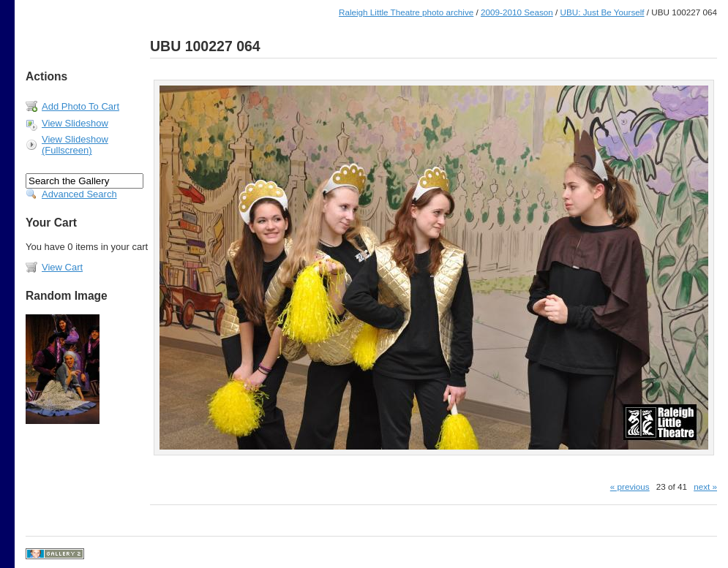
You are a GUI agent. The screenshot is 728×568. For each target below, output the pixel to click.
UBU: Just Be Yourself (603, 12)
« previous (630, 486)
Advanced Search (79, 194)
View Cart (62, 267)
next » (705, 486)
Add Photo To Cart (80, 106)
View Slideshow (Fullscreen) (75, 145)
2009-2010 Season (517, 12)
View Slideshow (75, 123)
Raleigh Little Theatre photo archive (406, 12)
